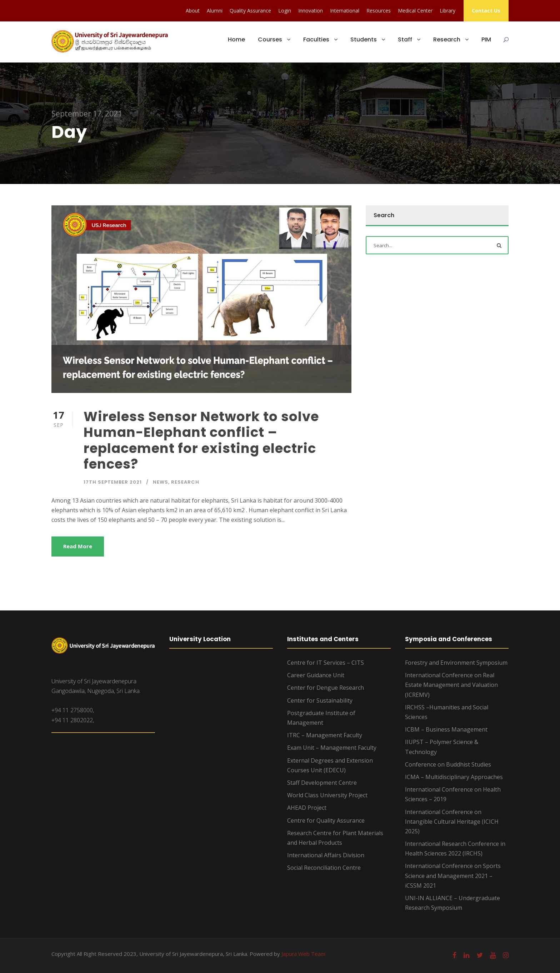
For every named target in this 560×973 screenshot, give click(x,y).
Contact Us (486, 11)
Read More (78, 546)
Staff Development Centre (322, 783)
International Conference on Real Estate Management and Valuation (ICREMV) (451, 685)
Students (364, 39)
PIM (486, 39)
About (193, 11)
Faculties (316, 39)
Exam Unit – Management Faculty (332, 748)
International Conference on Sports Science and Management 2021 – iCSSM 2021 (453, 875)
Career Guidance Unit (316, 675)
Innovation (311, 11)
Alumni (215, 11)
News (161, 482)
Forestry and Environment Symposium (456, 663)
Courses (270, 39)
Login (285, 11)
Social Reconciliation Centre (324, 868)
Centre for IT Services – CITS (326, 663)
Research (447, 39)
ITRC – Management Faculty (325, 735)
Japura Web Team (303, 954)
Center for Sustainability (320, 700)
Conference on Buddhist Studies (448, 764)
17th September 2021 (113, 482)
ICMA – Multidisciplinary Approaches (454, 777)
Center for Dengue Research (326, 688)
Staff (405, 39)
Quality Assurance (250, 11)
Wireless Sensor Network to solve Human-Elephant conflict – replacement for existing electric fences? (201, 440)
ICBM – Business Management (446, 729)
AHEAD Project (307, 808)
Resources (379, 11)
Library (447, 11)
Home (236, 39)
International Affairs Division (326, 855)
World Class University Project (327, 795)
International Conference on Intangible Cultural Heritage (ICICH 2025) (452, 822)
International (345, 11)
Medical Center (415, 11)
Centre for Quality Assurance (326, 820)
